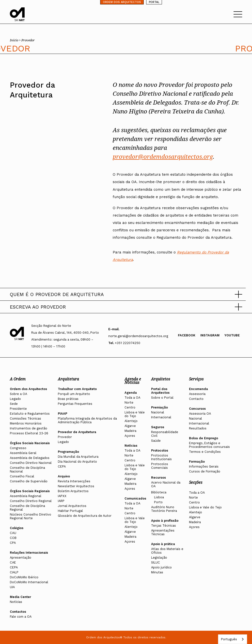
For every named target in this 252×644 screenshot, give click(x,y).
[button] (126, 294)
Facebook (187, 335)
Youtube (232, 335)
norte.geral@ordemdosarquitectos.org (138, 336)
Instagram (210, 335)
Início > (16, 40)
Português (229, 639)
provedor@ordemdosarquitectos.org (163, 156)
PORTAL (154, 2)
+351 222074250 (128, 343)
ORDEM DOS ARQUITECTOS (122, 2)
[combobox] (233, 639)
